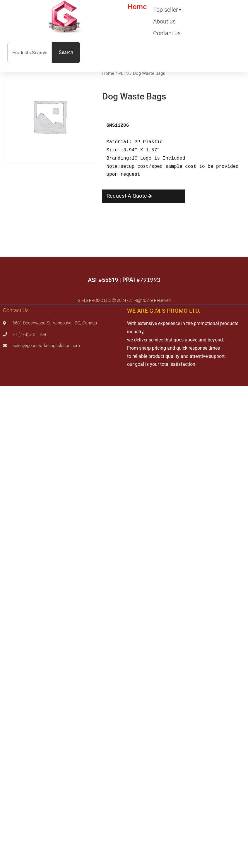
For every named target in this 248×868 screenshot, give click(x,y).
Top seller (166, 10)
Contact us (167, 33)
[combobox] (30, 53)
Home (137, 7)
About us (164, 21)
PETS (124, 73)
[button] (144, 196)
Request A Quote (127, 196)
